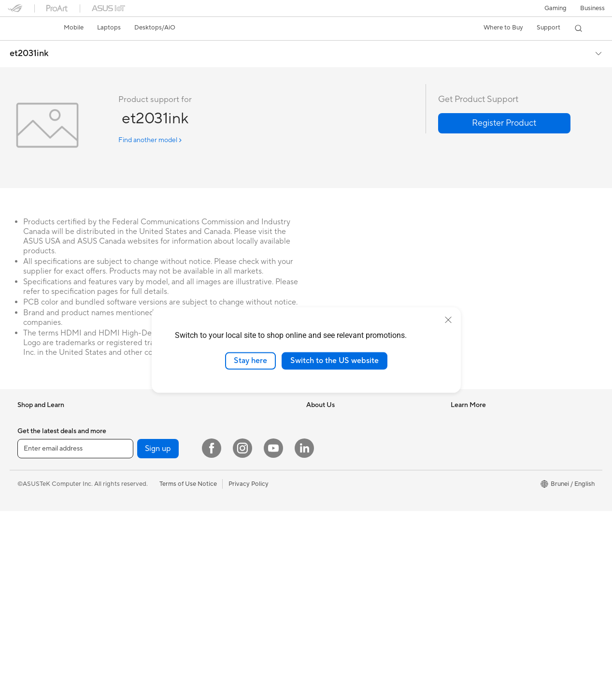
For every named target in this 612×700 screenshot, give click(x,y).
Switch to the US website (334, 361)
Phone (27, 434)
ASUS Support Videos (482, 550)
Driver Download (475, 419)
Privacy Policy (249, 672)
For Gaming (177, 448)
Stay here (250, 361)
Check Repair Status (480, 434)
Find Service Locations (483, 448)
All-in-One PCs (181, 478)
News (314, 434)
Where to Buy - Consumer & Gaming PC (363, 521)
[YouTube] (273, 637)
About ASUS (324, 419)
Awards (317, 448)
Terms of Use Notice (188, 672)
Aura (313, 594)
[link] (24, 29)
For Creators (178, 419)
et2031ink (29, 54)
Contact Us (467, 477)
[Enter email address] (75, 638)
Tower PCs (175, 492)
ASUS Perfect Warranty (484, 521)
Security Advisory (476, 492)
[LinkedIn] (304, 637)
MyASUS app (470, 535)
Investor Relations (332, 463)
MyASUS (464, 564)
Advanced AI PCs (331, 536)
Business (592, 8)
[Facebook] (212, 637)
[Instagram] (242, 637)
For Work (31, 478)
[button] (555, 8)
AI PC (314, 507)
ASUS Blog (322, 565)
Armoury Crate (328, 579)
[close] (448, 320)
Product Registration (481, 463)
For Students (178, 434)
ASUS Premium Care (480, 506)
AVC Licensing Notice (337, 550)
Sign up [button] (158, 638)
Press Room (323, 477)
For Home (32, 464)
